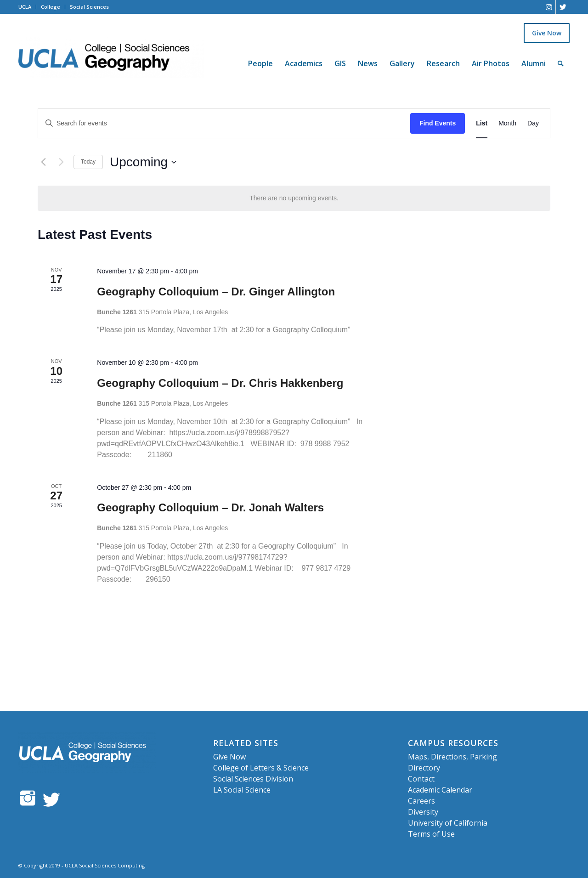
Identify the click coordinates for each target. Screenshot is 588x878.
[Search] (561, 63)
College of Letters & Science (261, 768)
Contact (421, 779)
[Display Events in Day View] (533, 123)
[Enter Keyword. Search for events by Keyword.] (224, 123)
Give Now (547, 33)
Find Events (438, 123)
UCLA (25, 7)
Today (88, 162)
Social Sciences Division (253, 779)
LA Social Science (242, 790)
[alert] (294, 198)
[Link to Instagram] (549, 7)
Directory (424, 768)
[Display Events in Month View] (507, 123)
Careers (421, 801)
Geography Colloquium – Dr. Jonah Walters (210, 507)
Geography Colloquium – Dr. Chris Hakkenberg (220, 383)
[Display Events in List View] (482, 123)
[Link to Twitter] (563, 7)
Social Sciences (89, 7)
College (51, 7)
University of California (448, 823)
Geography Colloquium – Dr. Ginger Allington (216, 292)
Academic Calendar (440, 790)
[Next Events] (61, 162)
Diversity (423, 812)
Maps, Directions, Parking (452, 757)
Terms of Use (431, 834)
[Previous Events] (43, 162)
